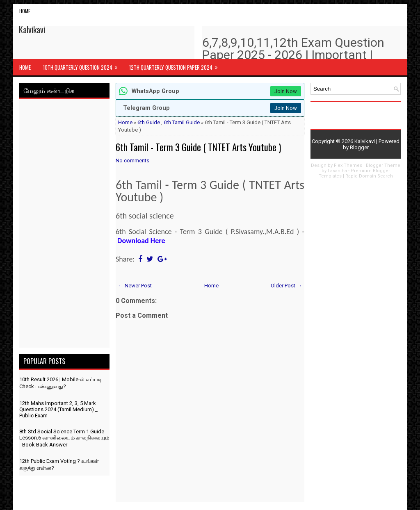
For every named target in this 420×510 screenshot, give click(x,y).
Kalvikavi (32, 30)
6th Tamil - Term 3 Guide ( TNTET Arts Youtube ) (198, 147)
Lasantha (337, 171)
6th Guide (149, 122)
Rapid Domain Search (369, 176)
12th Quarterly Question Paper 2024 (176, 65)
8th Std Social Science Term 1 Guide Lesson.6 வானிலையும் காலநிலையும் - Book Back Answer (64, 438)
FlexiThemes (348, 165)
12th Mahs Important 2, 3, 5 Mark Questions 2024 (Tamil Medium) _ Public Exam (58, 409)
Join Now (286, 91)
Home (25, 11)
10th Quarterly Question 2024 (83, 65)
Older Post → (286, 286)
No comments (132, 161)
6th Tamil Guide (182, 122)
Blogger (359, 147)
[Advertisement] (64, 225)
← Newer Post (135, 286)
